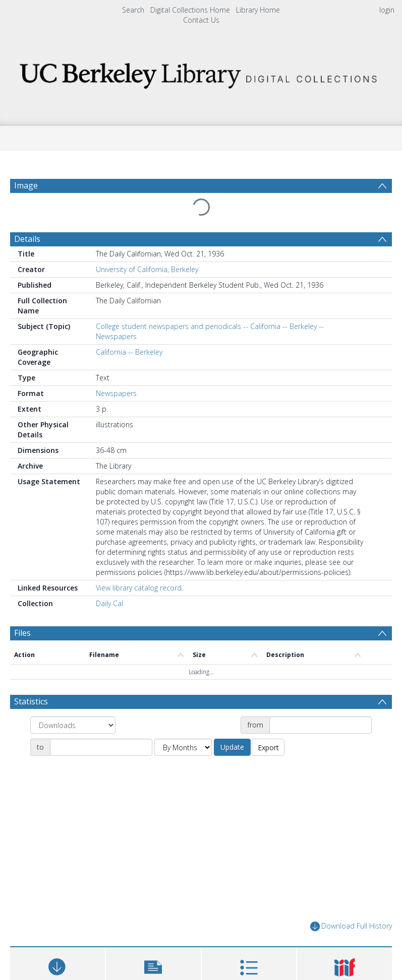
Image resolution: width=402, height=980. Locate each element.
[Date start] (321, 725)
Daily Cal (109, 603)
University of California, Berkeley (147, 269)
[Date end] (101, 747)
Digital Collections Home (190, 10)
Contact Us (201, 20)
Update (232, 747)
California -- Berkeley (129, 352)
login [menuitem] (387, 10)
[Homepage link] (201, 73)
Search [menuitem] (133, 10)
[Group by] (73, 725)
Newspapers (116, 393)
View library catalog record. (139, 588)
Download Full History (351, 926)
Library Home (258, 10)
